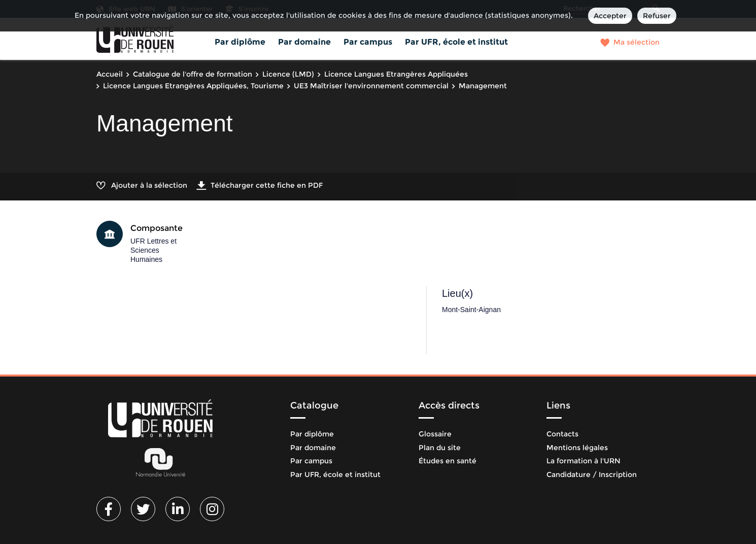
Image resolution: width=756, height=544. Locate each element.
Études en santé (448, 461)
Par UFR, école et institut (456, 42)
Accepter (610, 16)
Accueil (110, 74)
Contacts (562, 434)
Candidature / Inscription (592, 474)
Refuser (657, 16)
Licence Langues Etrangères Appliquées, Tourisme (193, 86)
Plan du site (440, 448)
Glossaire (435, 434)
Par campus (368, 42)
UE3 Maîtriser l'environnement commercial (371, 86)
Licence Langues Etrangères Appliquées (396, 74)
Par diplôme (240, 42)
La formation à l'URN (583, 461)
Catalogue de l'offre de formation (193, 74)
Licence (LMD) (288, 74)
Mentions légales (577, 448)
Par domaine (304, 42)
